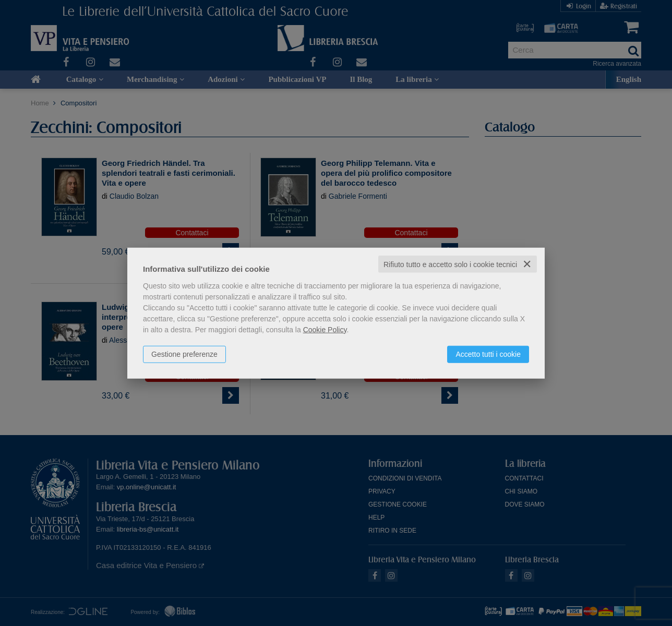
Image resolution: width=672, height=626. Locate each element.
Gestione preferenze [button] (184, 354)
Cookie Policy (325, 329)
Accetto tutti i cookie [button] (488, 354)
